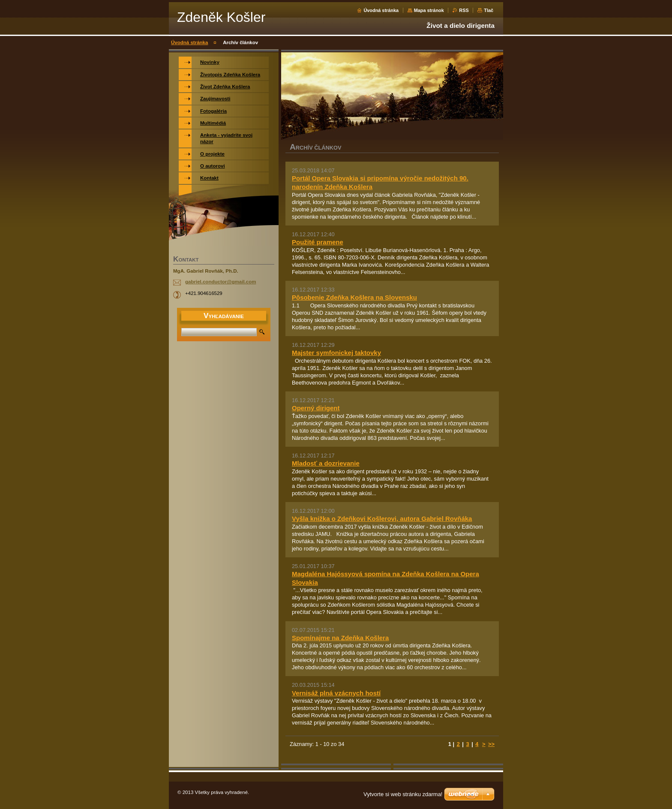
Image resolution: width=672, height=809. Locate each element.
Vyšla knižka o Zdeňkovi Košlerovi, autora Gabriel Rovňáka (382, 519)
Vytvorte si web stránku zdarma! (403, 794)
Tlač (489, 10)
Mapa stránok (429, 10)
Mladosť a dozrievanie (326, 463)
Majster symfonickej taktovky (336, 353)
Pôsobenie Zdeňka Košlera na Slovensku (354, 297)
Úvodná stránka (381, 10)
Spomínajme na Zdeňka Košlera (340, 638)
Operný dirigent (316, 408)
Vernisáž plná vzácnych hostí (336, 693)
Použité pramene (318, 242)
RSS (464, 10)
